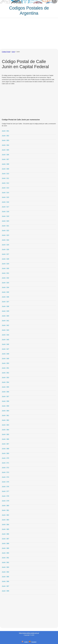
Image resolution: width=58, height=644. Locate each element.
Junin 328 (5, 259)
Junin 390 (5, 553)
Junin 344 (5, 335)
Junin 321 (5, 226)
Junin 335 (5, 292)
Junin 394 (5, 572)
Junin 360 (5, 411)
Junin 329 (5, 264)
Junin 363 (5, 425)
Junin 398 (5, 591)
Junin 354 (5, 382)
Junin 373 (5, 472)
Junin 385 (5, 529)
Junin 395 (5, 577)
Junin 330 (5, 268)
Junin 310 (5, 174)
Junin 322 (5, 230)
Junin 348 (5, 354)
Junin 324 (5, 240)
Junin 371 (5, 463)
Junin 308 (5, 164)
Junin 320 (5, 221)
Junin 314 (5, 193)
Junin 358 (5, 401)
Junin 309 (5, 169)
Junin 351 (5, 368)
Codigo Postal (6, 52)
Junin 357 (5, 396)
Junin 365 (5, 434)
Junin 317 (5, 207)
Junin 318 (5, 211)
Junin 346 (5, 344)
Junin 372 (5, 468)
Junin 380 (5, 505)
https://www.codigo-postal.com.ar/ (29, 633)
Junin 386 (5, 534)
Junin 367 (5, 444)
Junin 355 (5, 387)
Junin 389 (5, 548)
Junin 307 (5, 159)
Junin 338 (5, 306)
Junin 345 (5, 340)
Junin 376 (5, 487)
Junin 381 (5, 510)
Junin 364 (5, 430)
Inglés (26, 642)
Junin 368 (5, 449)
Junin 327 (5, 254)
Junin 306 (5, 155)
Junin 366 (5, 439)
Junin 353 (5, 377)
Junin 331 (5, 273)
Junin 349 (5, 358)
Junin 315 (5, 197)
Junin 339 (5, 311)
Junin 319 (5, 216)
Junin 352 (5, 373)
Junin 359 (5, 406)
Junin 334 (5, 287)
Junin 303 (5, 140)
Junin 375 (5, 482)
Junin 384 (5, 524)
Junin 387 (5, 539)
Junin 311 (5, 178)
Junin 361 (5, 415)
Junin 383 (5, 520)
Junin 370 (5, 458)
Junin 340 (5, 316)
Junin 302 (5, 136)
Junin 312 (5, 183)
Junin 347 (5, 349)
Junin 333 (5, 283)
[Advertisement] (29, 33)
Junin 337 (5, 302)
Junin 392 (5, 562)
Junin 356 (5, 392)
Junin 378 (5, 496)
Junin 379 (5, 501)
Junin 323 (5, 235)
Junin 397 (5, 586)
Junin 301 (5, 131)
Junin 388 (5, 543)
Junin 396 (5, 581)
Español (34, 642)
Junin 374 (5, 477)
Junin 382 (5, 515)
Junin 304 (5, 145)
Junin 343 (5, 330)
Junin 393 (5, 567)
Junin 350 (5, 363)
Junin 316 (5, 202)
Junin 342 (5, 325)
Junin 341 (5, 321)
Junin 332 (5, 278)
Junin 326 (5, 249)
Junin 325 (5, 245)
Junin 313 (5, 188)
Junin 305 (5, 150)
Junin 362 (5, 420)
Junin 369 (5, 453)
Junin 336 (5, 297)
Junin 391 (5, 558)
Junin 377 (5, 491)
